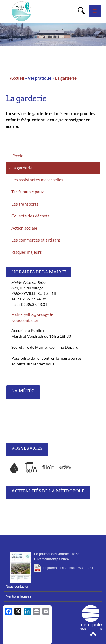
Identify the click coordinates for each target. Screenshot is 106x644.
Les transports (25, 204)
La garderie (66, 78)
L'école (17, 156)
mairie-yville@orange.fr (32, 315)
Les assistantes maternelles (37, 180)
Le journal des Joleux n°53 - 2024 (68, 568)
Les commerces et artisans (36, 240)
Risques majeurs (27, 252)
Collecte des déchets (31, 216)
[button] (93, 636)
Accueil (17, 78)
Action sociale (24, 228)
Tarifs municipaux (28, 192)
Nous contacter (25, 320)
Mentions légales (18, 596)
